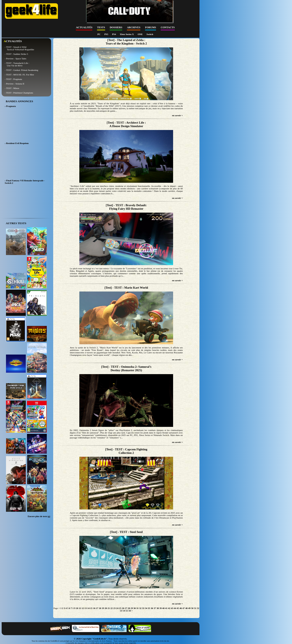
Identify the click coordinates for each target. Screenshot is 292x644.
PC (99, 34)
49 (189, 608)
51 (195, 608)
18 (100, 608)
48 (186, 608)
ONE (140, 34)
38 (158, 608)
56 (130, 611)
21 (109, 608)
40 (163, 608)
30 (135, 608)
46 (181, 608)
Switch (150, 34)
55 (127, 611)
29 (132, 608)
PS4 (114, 34)
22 (112, 608)
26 (123, 608)
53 (121, 611)
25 (120, 608)
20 (106, 608)
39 (160, 608)
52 (198, 608)
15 (91, 608)
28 (129, 608)
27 (126, 608)
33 (143, 608)
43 (172, 608)
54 (124, 611)
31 (138, 608)
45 (178, 608)
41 (166, 608)
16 (94, 608)
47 (184, 608)
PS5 (106, 34)
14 (89, 608)
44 (175, 608)
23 (114, 608)
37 (155, 608)
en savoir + (177, 115)
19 (103, 608)
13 (86, 608)
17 (97, 608)
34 (146, 608)
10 (77, 608)
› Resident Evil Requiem (17, 143)
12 (83, 608)
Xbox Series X (127, 34)
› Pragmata (10, 106)
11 (80, 608)
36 (152, 608)
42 (169, 608)
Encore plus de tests (39, 516)
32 (140, 608)
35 (149, 608)
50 (192, 608)
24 (117, 608)
